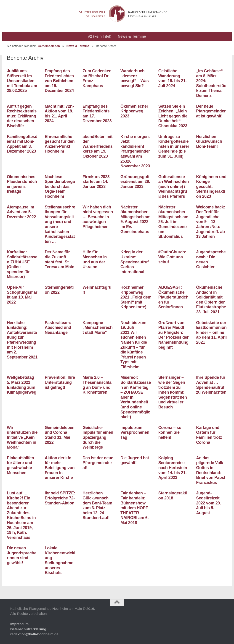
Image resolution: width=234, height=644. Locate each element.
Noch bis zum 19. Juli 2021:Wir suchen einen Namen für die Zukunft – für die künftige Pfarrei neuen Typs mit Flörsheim (134, 345)
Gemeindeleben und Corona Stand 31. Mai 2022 (60, 435)
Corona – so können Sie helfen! (170, 432)
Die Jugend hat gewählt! (135, 460)
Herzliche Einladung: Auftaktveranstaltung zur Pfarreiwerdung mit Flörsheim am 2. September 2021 (22, 340)
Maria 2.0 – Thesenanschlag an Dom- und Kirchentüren (97, 385)
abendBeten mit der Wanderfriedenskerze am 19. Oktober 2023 (97, 146)
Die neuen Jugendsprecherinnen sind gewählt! (22, 555)
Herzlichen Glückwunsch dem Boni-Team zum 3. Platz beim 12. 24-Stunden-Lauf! (97, 505)
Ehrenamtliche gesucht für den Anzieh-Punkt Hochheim (60, 144)
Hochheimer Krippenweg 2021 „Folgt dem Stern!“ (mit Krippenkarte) (136, 297)
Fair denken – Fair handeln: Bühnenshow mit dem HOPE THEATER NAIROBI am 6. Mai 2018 (134, 508)
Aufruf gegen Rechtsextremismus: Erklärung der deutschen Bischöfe (22, 116)
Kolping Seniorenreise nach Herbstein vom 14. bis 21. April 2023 (173, 468)
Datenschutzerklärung (28, 629)
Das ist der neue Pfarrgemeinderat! (98, 463)
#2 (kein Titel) (100, 36)
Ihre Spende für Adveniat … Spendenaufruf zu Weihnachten (211, 385)
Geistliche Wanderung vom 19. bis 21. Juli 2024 (173, 78)
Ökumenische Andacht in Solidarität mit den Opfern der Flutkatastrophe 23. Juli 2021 (211, 300)
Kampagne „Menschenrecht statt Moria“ (97, 328)
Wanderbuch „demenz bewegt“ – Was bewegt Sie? (134, 78)
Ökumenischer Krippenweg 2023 (134, 111)
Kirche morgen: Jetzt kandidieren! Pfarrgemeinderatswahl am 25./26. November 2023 (135, 151)
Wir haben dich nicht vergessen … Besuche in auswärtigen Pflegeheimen (98, 217)
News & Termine (132, 36)
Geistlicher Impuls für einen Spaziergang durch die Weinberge (98, 437)
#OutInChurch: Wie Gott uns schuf (172, 257)
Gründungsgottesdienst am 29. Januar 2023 (135, 182)
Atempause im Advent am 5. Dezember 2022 (21, 212)
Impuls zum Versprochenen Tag (135, 432)
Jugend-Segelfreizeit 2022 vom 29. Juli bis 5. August (208, 503)
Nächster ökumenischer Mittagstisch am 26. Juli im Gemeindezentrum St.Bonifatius (173, 222)
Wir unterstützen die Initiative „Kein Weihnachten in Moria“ (22, 437)
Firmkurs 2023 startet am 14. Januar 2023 (96, 182)
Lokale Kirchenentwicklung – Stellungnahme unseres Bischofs (60, 560)
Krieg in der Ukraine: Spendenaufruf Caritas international (134, 262)
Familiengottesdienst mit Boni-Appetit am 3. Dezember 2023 (22, 144)
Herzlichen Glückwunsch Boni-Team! (209, 142)
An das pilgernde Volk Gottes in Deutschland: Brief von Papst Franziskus (211, 470)
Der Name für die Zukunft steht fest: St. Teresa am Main (60, 259)
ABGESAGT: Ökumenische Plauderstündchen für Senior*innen (173, 297)
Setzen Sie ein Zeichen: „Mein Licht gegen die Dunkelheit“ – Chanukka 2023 (173, 116)
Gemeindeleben (49, 46)
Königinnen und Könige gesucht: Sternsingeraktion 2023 (211, 187)
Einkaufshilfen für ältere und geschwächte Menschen (20, 465)
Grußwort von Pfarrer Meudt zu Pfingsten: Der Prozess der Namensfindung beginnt (174, 335)
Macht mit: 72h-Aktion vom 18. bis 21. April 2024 (59, 114)
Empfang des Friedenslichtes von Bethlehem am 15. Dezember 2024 (59, 81)
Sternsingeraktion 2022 (59, 290)
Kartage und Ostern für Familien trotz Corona (209, 435)
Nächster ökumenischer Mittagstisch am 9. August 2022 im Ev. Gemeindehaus (136, 219)
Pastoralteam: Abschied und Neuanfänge (58, 328)
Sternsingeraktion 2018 (173, 496)
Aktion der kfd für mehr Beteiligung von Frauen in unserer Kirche (60, 468)
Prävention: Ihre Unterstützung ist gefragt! (60, 382)
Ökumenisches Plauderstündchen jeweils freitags (22, 184)
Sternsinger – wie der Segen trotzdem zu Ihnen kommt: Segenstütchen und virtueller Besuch (173, 392)
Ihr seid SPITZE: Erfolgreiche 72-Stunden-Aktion (60, 498)
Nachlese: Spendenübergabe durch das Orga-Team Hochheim (60, 187)
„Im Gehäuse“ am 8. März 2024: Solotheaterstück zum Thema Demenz (211, 83)
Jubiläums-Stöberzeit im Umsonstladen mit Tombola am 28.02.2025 (22, 81)
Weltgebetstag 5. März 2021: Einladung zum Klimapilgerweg (22, 385)
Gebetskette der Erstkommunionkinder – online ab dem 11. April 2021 (211, 332)
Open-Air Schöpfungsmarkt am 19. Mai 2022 (22, 295)
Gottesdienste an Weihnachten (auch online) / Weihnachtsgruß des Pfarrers (174, 187)
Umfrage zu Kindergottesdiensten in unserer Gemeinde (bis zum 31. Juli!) (174, 146)
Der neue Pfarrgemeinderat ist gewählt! (211, 111)
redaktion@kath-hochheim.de (34, 634)
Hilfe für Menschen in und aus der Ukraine (95, 259)
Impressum (19, 624)
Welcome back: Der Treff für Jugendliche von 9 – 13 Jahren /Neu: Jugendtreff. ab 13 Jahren (211, 222)
